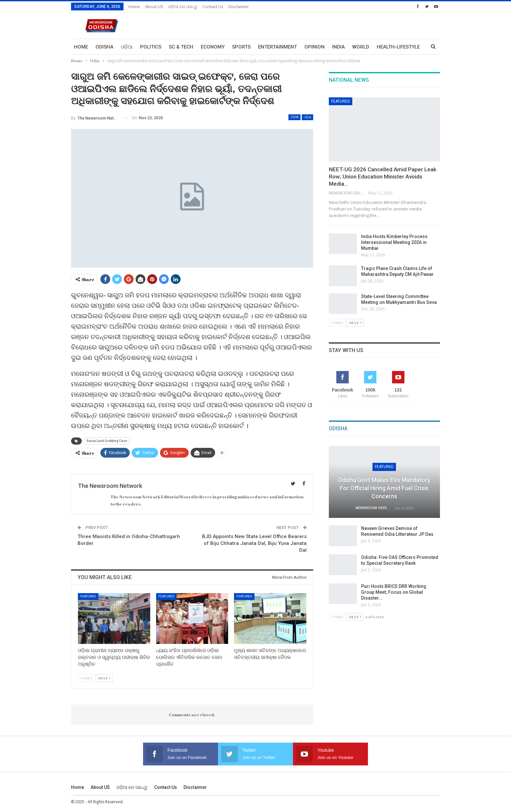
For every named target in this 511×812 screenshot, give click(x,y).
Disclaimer (239, 7)
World (361, 47)
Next (104, 678)
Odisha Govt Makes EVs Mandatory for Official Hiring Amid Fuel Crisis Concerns (384, 488)
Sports (241, 47)
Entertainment (277, 47)
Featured (88, 596)
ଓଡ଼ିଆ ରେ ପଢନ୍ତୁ (183, 7)
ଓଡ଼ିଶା (307, 117)
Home (134, 7)
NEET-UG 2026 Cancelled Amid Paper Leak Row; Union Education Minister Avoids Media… (383, 177)
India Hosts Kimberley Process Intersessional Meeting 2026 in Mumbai (394, 242)
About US (154, 7)
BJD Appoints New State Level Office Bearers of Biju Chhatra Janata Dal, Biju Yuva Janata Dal (254, 543)
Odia (294, 117)
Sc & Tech (181, 47)
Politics (151, 47)
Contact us (213, 7)
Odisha (104, 47)
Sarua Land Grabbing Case (107, 441)
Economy (213, 47)
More (384, 47)
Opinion (314, 47)
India (338, 47)
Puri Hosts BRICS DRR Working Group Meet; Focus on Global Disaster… (394, 592)
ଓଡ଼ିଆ (127, 47)
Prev (87, 678)
